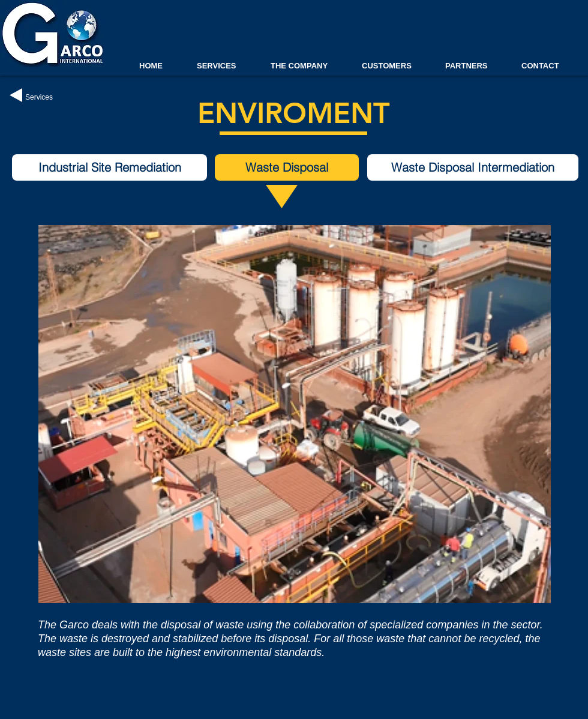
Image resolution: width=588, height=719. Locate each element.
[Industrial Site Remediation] (109, 167)
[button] (287, 167)
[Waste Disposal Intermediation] (473, 167)
